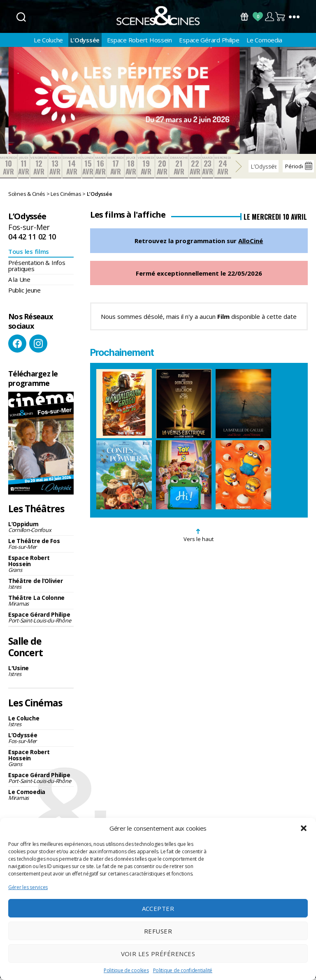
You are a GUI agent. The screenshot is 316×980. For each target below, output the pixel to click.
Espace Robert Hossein (139, 42)
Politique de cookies (126, 970)
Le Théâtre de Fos (41, 546)
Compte (269, 17)
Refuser (158, 931)
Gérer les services (28, 887)
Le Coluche (48, 42)
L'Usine (41, 673)
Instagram (38, 346)
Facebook (17, 346)
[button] (304, 828)
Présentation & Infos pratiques (37, 268)
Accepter (158, 908)
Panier (281, 17)
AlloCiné (251, 243)
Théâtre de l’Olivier (41, 586)
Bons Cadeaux (244, 17)
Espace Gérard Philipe (209, 42)
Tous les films (29, 254)
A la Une (19, 282)
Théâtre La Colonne (41, 603)
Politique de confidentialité (183, 970)
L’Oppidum (41, 529)
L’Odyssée (85, 42)
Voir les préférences (158, 954)
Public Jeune (24, 293)
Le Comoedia (264, 42)
